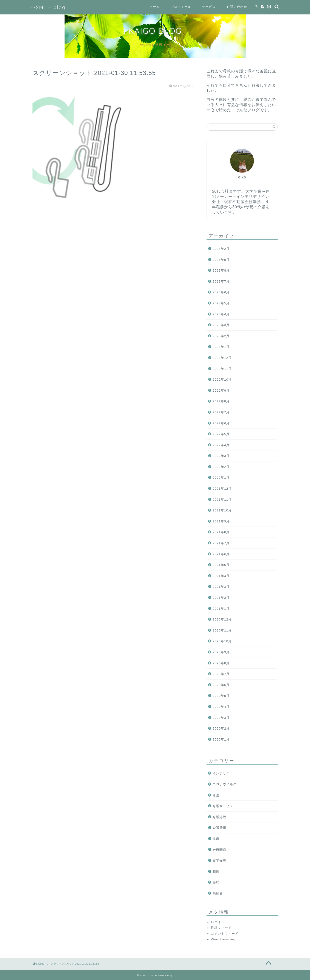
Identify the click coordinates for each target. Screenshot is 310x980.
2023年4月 (221, 314)
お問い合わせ (237, 7)
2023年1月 (221, 347)
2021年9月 (221, 521)
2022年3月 (221, 456)
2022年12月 (222, 358)
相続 (216, 871)
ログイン (218, 922)
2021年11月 (222, 499)
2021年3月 (221, 587)
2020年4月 (221, 707)
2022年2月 (221, 467)
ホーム (155, 7)
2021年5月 (221, 565)
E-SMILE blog (48, 7)
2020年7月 (221, 674)
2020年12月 (222, 619)
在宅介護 (219, 860)
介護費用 (219, 828)
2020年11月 (222, 630)
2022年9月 (221, 390)
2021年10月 (222, 510)
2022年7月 (221, 412)
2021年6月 (221, 554)
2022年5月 (221, 434)
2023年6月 (221, 292)
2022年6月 (221, 423)
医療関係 (219, 849)
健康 (216, 839)
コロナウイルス (225, 784)
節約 (216, 882)
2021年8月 (221, 532)
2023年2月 (221, 336)
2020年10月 (222, 641)
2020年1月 (221, 739)
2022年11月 (222, 369)
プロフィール (181, 7)
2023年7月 (221, 281)
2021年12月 (222, 488)
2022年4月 (221, 445)
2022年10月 (222, 379)
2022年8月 (221, 401)
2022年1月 (221, 477)
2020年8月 (221, 663)
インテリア (221, 773)
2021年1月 (221, 609)
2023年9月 (221, 260)
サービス (209, 7)
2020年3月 (221, 718)
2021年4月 (221, 576)
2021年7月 (221, 543)
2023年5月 (221, 303)
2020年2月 (221, 728)
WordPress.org (223, 939)
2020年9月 (221, 652)
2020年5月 (221, 696)
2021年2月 (221, 598)
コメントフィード (225, 934)
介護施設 (219, 817)
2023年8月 (221, 270)
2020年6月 (221, 685)
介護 (216, 795)
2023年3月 (221, 325)
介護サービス (223, 806)
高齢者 (218, 893)
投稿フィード (221, 928)
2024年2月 (221, 249)
